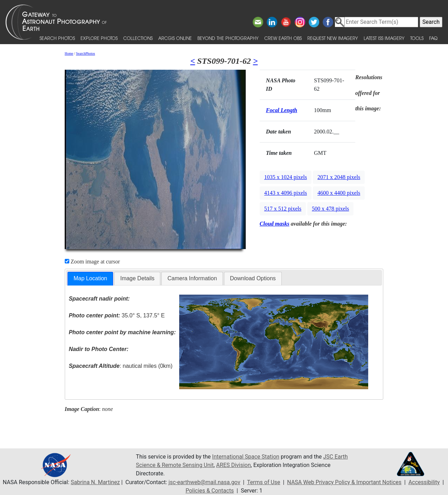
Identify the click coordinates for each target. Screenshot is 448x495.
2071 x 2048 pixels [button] (339, 177)
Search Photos (57, 38)
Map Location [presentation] (90, 278)
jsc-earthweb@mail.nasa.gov (204, 482)
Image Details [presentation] (137, 278)
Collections (138, 38)
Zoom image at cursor (92, 262)
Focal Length (282, 110)
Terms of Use (264, 482)
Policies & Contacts (210, 491)
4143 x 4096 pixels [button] (286, 193)
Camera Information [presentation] (192, 278)
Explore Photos (99, 38)
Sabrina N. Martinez (95, 482)
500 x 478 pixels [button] (330, 209)
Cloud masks (275, 224)
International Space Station (246, 457)
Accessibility (424, 482)
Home (69, 53)
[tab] (90, 279)
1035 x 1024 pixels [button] (286, 177)
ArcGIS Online (175, 38)
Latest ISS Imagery (384, 38)
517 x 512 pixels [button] (283, 209)
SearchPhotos (85, 53)
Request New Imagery (333, 38)
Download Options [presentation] (253, 278)
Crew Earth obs (283, 38)
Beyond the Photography (228, 38)
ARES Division (234, 465)
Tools (417, 38)
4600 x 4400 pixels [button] (339, 193)
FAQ (433, 38)
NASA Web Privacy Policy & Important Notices (344, 482)
